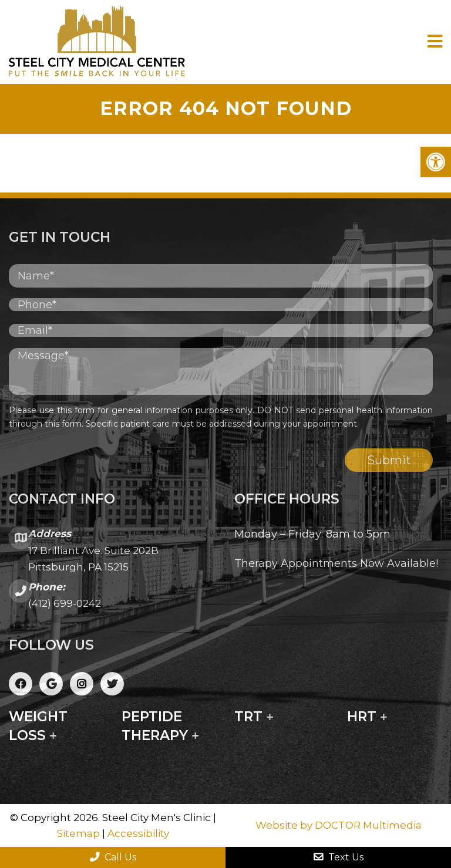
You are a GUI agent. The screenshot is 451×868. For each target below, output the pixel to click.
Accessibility (138, 833)
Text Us (339, 857)
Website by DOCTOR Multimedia (339, 825)
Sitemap (78, 833)
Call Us (113, 857)
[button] (436, 162)
